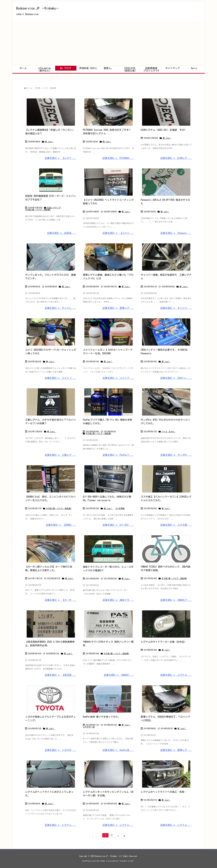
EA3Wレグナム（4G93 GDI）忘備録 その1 (163, 130)
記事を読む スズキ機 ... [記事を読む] (176, 525)
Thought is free (127, 861)
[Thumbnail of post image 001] (51, 257)
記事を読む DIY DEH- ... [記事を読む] (118, 525)
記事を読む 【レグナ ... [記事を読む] (61, 158)
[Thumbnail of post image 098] (108, 479)
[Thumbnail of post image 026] (108, 549)
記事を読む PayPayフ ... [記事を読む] (118, 455)
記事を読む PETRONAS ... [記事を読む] (118, 158)
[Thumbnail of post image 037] (51, 402)
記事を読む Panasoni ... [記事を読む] (176, 233)
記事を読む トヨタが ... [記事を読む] (61, 750)
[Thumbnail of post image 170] (51, 332)
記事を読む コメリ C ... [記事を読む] (61, 378)
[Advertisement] (108, 43)
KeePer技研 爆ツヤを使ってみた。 (102, 717)
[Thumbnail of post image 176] (51, 699)
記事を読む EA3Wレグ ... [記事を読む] (176, 158)
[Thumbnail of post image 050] (108, 402)
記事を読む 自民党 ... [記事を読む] (62, 233)
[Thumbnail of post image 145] (108, 699)
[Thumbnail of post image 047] (166, 257)
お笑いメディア (54, 208)
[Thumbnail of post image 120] (166, 182)
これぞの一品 (89, 727)
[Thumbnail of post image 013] (166, 402)
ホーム (29, 88)
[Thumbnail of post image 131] (51, 624)
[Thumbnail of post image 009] (108, 112)
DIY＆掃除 (120, 509)
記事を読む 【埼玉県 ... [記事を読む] (61, 675)
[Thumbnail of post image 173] (51, 549)
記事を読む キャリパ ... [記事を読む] (176, 308)
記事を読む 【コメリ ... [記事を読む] (118, 233)
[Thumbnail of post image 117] (166, 479)
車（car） (49, 142)
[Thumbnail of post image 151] (108, 774)
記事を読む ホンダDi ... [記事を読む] (176, 455)
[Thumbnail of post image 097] (166, 112)
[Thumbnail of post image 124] (166, 699)
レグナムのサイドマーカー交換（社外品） (164, 642)
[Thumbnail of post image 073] (108, 182)
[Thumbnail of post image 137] (51, 774)
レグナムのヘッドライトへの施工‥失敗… (164, 792)
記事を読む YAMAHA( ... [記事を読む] (119, 675)
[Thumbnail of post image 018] (108, 332)
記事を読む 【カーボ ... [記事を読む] (61, 600)
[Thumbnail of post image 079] (51, 180)
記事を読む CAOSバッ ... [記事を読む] (176, 378)
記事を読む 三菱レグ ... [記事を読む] (61, 455)
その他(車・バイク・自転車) (38, 210)
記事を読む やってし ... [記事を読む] (61, 308)
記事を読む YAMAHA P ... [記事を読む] (176, 600)
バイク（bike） (168, 432)
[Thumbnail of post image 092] (108, 624)
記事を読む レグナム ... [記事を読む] (176, 675)
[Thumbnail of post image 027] (108, 257)
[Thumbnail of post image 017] (51, 479)
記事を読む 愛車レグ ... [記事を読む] (118, 308)
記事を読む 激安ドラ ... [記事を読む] (118, 600)
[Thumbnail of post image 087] (51, 112)
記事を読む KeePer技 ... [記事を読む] (118, 750)
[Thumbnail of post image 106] (166, 332)
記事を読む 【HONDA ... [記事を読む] (61, 525)
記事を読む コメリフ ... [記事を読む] (118, 378)
